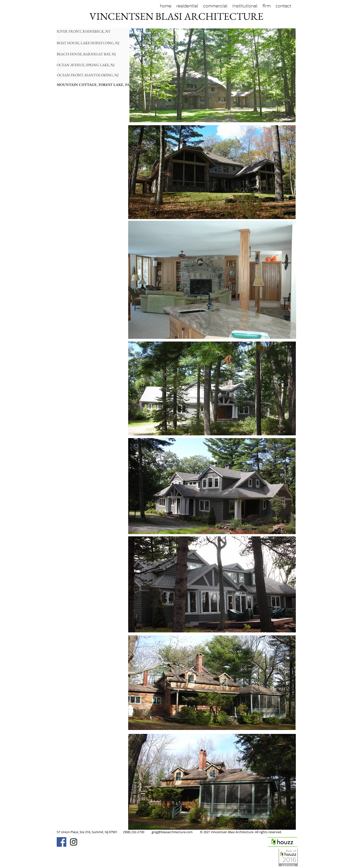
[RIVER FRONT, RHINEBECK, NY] (85, 31)
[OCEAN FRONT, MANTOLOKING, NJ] (88, 75)
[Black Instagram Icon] (74, 842)
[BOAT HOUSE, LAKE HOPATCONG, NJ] (90, 43)
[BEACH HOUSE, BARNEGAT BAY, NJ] (88, 54)
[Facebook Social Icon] (62, 842)
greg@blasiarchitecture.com (172, 832)
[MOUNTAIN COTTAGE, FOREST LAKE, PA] (93, 85)
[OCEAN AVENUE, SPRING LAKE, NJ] (88, 65)
